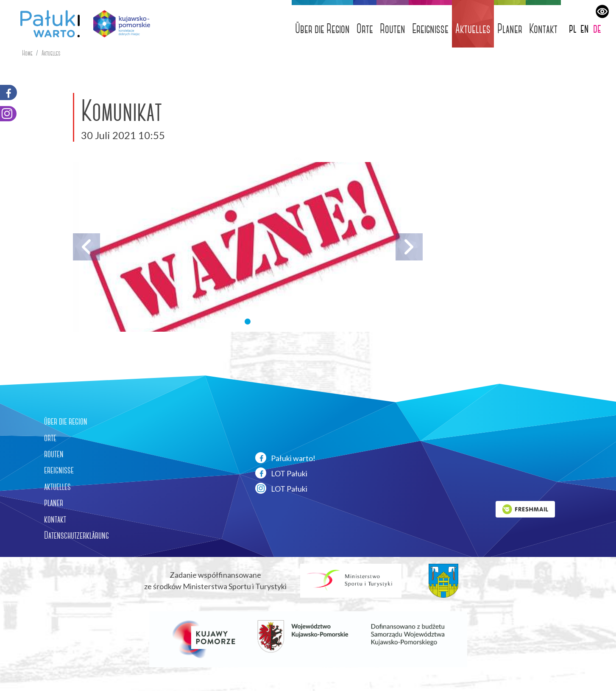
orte (50, 438)
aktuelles (57, 487)
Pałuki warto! (285, 458)
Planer (510, 29)
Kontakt (543, 29)
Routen (393, 29)
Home (27, 53)
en (585, 28)
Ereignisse (430, 29)
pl (573, 28)
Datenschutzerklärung (77, 535)
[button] (248, 322)
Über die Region (322, 29)
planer (54, 503)
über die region (66, 421)
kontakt (55, 519)
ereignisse (59, 470)
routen (54, 454)
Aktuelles (473, 29)
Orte (365, 29)
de (597, 28)
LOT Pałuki (281, 473)
